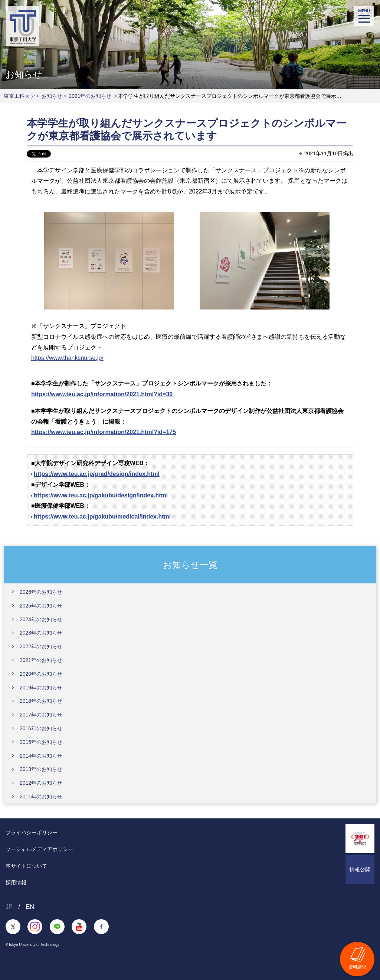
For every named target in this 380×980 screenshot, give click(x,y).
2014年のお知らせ (41, 756)
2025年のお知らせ (41, 606)
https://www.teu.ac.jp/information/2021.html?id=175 (104, 432)
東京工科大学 (19, 96)
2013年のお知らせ (41, 769)
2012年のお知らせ (41, 783)
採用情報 (16, 883)
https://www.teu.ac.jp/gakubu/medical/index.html (102, 517)
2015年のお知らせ (41, 742)
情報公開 (360, 870)
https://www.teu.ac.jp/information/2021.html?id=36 (102, 394)
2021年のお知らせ (90, 96)
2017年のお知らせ (41, 715)
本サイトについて (26, 866)
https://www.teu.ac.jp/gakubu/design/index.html (101, 495)
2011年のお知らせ (41, 797)
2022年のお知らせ (41, 646)
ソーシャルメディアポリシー (39, 849)
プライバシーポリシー (32, 832)
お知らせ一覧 (190, 564)
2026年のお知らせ (41, 592)
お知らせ (52, 96)
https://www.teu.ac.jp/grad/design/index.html (97, 474)
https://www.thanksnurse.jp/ (67, 358)
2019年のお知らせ (41, 688)
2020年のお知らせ (41, 674)
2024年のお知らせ (41, 619)
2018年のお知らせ (41, 701)
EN (30, 907)
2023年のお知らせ (41, 633)
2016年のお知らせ (41, 728)
